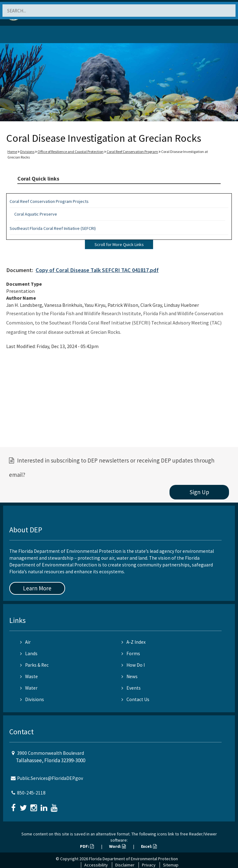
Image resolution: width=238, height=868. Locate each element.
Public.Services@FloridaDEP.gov (50, 778)
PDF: (87, 846)
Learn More (37, 588)
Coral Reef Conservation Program (132, 152)
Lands (29, 653)
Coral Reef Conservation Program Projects (49, 201)
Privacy (149, 865)
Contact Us (135, 699)
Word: (117, 846)
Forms (131, 653)
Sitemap (171, 865)
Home (12, 152)
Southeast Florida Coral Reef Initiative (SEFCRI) (53, 228)
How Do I (133, 665)
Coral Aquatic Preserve (36, 214)
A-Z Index (134, 642)
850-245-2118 (31, 793)
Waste (29, 676)
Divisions (27, 152)
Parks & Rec (34, 665)
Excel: (149, 846)
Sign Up (199, 492)
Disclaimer (125, 865)
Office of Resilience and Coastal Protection (71, 152)
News (130, 676)
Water (29, 688)
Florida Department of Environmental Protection (133, 859)
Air (25, 642)
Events (131, 688)
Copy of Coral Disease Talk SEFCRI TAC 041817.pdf (97, 270)
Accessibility (96, 865)
